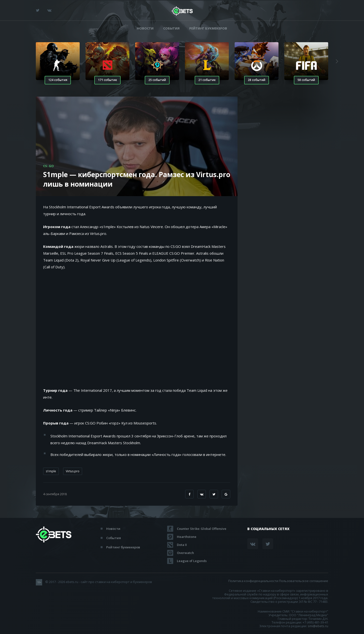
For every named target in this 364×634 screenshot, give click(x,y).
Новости (145, 28)
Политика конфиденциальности (253, 581)
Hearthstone (187, 537)
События (171, 28)
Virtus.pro (73, 471)
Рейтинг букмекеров (208, 28)
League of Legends (192, 561)
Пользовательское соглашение (304, 581)
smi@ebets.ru (318, 626)
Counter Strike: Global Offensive (202, 529)
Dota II (182, 545)
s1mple (51, 471)
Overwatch (185, 553)
